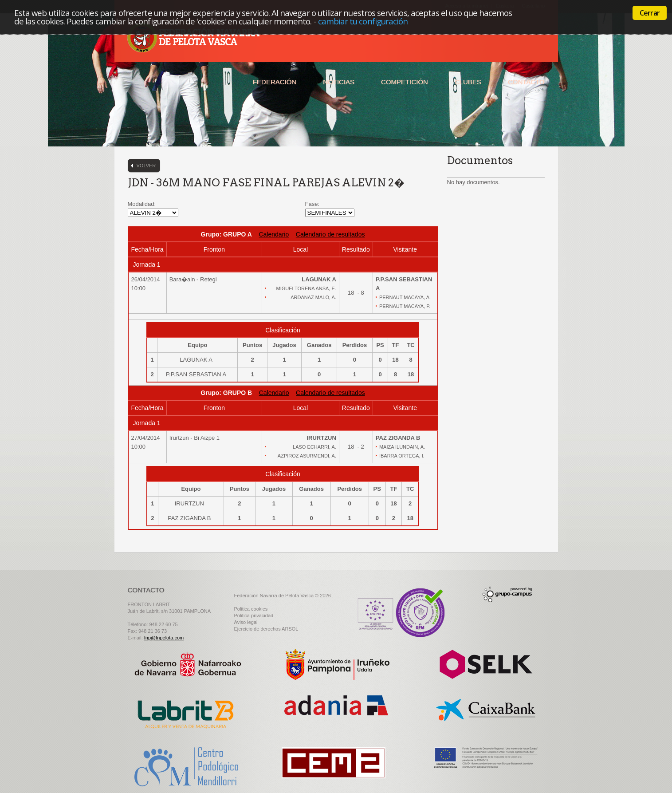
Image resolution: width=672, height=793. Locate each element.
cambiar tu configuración (363, 21)
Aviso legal (246, 622)
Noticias (339, 82)
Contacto (526, 82)
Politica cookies (251, 609)
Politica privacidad (254, 615)
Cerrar (650, 13)
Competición (405, 82)
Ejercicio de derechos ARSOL (266, 629)
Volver (146, 166)
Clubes (468, 82)
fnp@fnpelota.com (164, 638)
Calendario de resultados (330, 234)
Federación (275, 82)
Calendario (274, 234)
